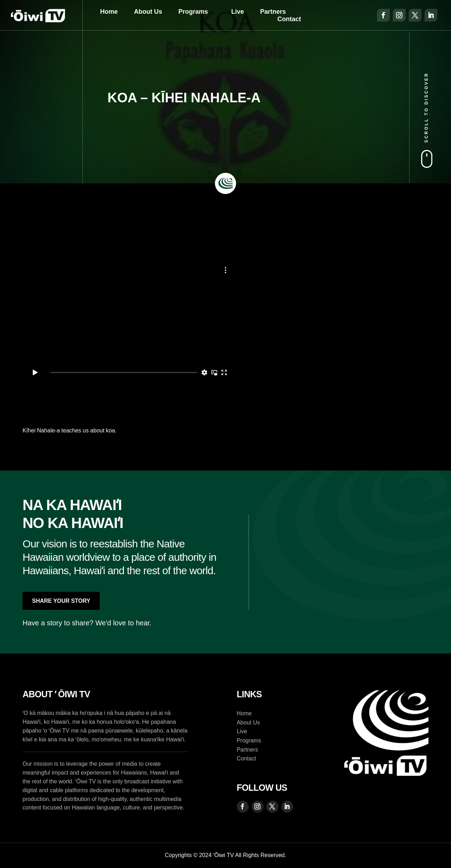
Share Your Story (61, 601)
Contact (289, 19)
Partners (273, 12)
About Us (148, 12)
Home (109, 12)
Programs (193, 12)
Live (237, 12)
